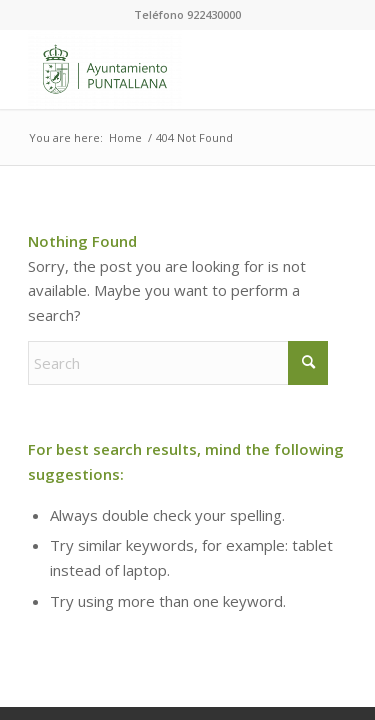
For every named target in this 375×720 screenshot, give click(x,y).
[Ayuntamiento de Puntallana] (155, 69)
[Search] (178, 363)
